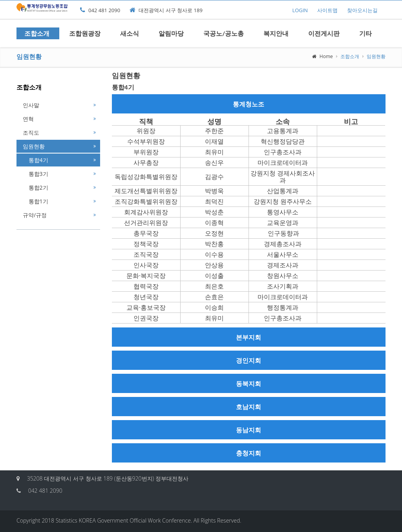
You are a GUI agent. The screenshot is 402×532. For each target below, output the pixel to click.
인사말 (31, 105)
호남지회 (249, 407)
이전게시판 (324, 33)
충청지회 (249, 453)
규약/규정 (35, 215)
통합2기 (36, 187)
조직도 (31, 133)
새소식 (130, 33)
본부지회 (249, 337)
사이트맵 (327, 10)
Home (323, 56)
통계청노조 (249, 104)
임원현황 (34, 146)
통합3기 (36, 174)
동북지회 (249, 383)
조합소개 (37, 33)
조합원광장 (85, 33)
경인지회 (249, 360)
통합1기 (36, 201)
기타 (365, 33)
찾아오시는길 (362, 10)
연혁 (28, 119)
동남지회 (249, 430)
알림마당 (171, 33)
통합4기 (36, 160)
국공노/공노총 (224, 33)
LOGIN (300, 10)
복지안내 (276, 33)
